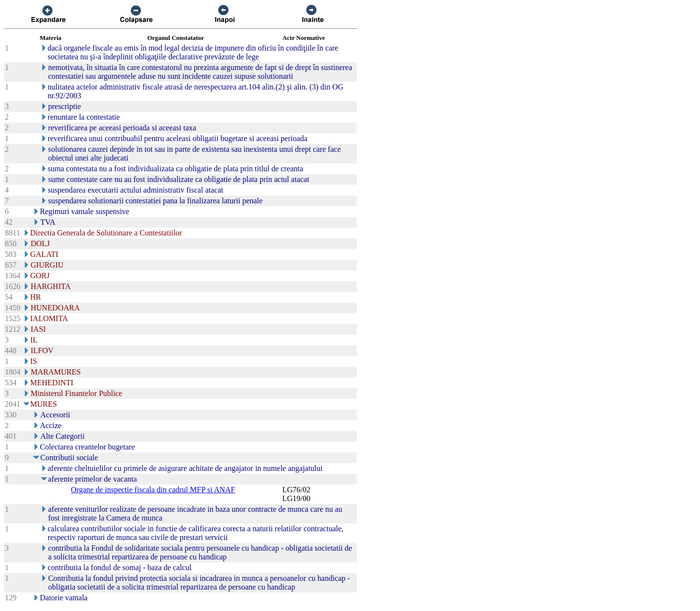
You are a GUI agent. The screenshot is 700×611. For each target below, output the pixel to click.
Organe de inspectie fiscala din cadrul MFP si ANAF (153, 490)
